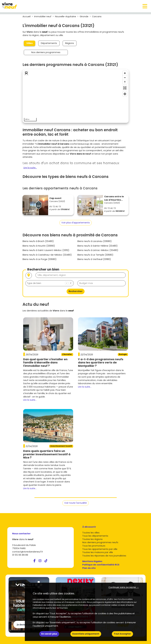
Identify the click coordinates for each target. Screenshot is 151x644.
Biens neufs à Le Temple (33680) (95, 255)
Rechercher (76, 291)
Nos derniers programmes (46, 52)
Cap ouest (55, 198)
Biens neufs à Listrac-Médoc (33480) (98, 250)
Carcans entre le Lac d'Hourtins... (114, 198)
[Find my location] (125, 94)
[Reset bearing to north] (125, 82)
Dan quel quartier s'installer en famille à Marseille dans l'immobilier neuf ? (45, 363)
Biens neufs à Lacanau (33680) (95, 241)
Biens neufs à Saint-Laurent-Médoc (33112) (46, 250)
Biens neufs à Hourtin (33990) (39, 246)
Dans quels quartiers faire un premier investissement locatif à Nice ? (47, 454)
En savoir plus (49, 634)
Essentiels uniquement (86, 634)
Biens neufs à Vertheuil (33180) (94, 259)
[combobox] (50, 283)
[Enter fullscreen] (125, 88)
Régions (70, 43)
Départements (49, 43)
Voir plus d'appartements (76, 223)
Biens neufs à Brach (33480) (38, 241)
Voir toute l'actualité (75, 503)
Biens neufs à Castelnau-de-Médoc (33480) (47, 255)
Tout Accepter (122, 634)
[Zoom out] (125, 78)
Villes (29, 43)
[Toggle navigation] (145, 6)
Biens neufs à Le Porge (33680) (40, 259)
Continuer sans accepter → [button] (124, 587)
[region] (76, 96)
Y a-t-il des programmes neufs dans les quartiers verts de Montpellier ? (101, 363)
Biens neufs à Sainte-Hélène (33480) (98, 246)
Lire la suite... (30, 168)
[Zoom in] (125, 73)
